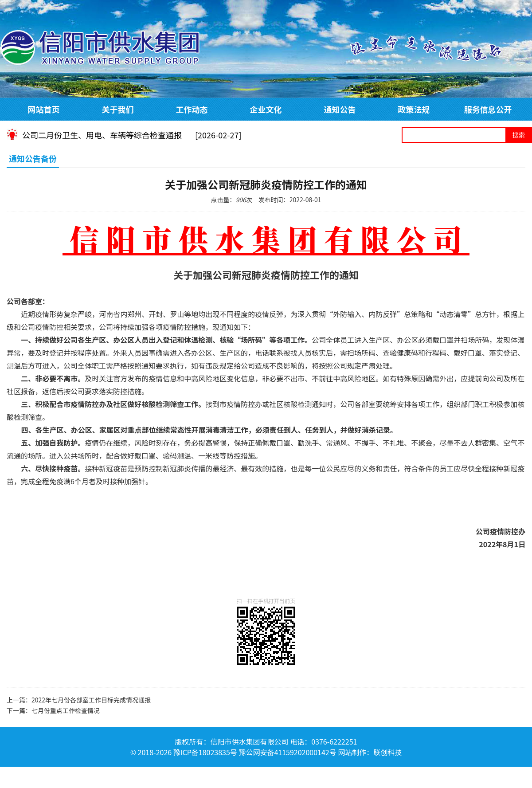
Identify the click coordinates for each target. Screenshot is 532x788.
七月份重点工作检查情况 (66, 710)
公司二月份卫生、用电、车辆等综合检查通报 (132, 135)
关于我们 (118, 109)
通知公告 (340, 109)
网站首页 (44, 109)
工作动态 (192, 109)
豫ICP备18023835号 (205, 752)
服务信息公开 (488, 109)
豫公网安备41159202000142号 (287, 752)
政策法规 (414, 109)
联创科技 (387, 752)
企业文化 (266, 109)
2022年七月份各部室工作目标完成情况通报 (91, 700)
